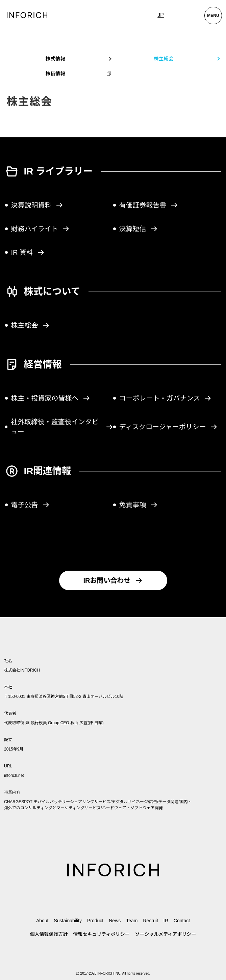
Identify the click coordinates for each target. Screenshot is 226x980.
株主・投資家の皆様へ (51, 398)
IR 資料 (28, 252)
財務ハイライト (41, 229)
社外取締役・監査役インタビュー (62, 427)
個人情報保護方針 (49, 934)
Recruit (150, 921)
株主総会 (30, 325)
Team (132, 921)
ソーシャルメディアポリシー (166, 934)
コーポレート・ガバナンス (166, 398)
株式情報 (56, 59)
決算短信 (139, 229)
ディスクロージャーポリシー (168, 427)
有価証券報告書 (149, 205)
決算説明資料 (37, 205)
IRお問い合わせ (113, 580)
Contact (182, 921)
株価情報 (56, 74)
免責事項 (139, 505)
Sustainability (68, 921)
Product (95, 921)
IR (166, 921)
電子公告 (30, 505)
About (42, 921)
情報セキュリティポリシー (102, 934)
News (115, 921)
